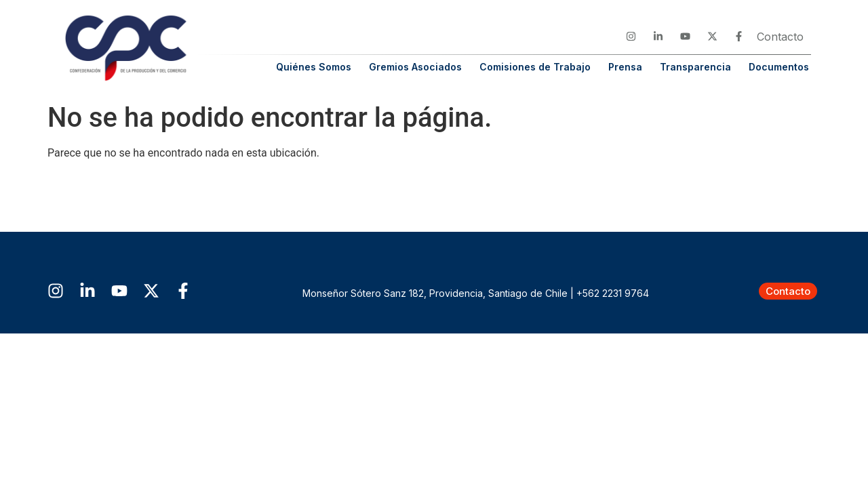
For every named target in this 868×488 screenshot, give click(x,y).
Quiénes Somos (314, 67)
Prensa (625, 67)
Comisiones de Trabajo (535, 67)
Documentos (779, 67)
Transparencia (695, 67)
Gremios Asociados (415, 67)
